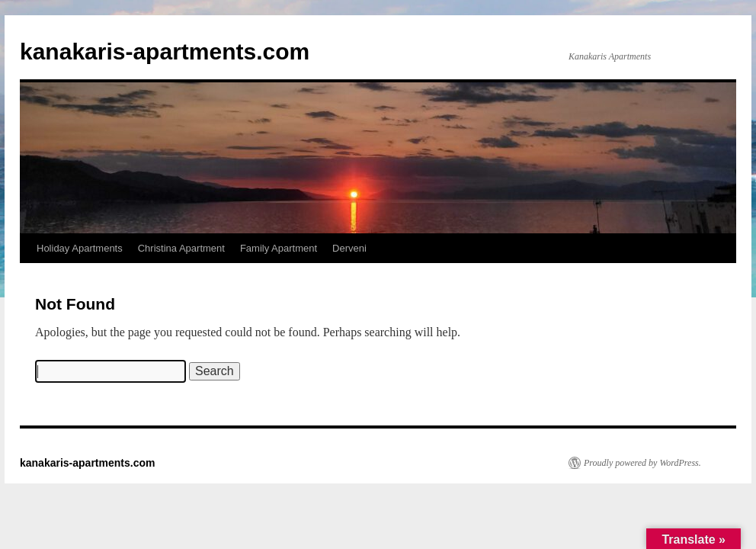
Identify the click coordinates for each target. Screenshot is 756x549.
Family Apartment (279, 248)
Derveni (349, 248)
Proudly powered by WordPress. (642, 463)
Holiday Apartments (80, 248)
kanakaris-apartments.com (165, 51)
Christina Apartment (181, 248)
